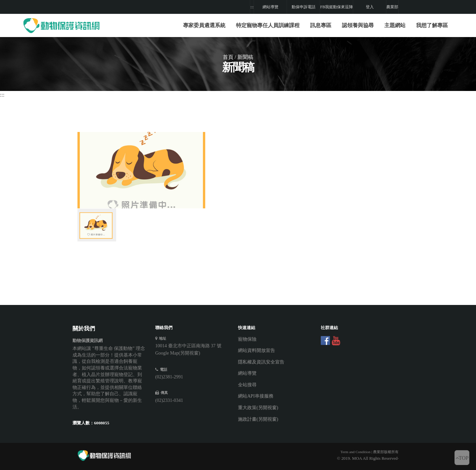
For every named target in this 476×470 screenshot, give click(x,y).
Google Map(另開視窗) (178, 353)
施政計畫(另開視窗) (258, 419)
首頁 (228, 57)
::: (252, 7)
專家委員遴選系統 (204, 25)
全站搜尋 (247, 385)
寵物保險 (247, 339)
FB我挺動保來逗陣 (336, 7)
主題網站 (395, 25)
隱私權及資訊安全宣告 (261, 362)
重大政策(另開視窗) (258, 408)
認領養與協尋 (358, 25)
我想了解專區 (432, 25)
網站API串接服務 (256, 396)
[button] (268, 25)
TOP (462, 458)
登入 (370, 7)
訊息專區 (321, 25)
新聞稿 (245, 57)
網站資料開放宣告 (257, 350)
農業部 (392, 7)
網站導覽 (270, 7)
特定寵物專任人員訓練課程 (268, 25)
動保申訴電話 (304, 7)
